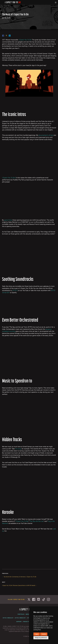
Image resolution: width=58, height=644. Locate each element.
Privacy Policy (28, 622)
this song (18, 449)
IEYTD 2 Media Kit (20, 618)
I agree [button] (37, 634)
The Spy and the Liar (37, 521)
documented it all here (46, 135)
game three (8, 220)
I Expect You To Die (22, 521)
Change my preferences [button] (41, 638)
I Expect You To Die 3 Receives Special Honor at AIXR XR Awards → (19, 585)
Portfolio (21, 614)
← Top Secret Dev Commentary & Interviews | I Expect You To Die (19, 577)
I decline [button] (44, 634)
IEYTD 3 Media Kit (8, 618)
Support (19, 622)
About (28, 614)
